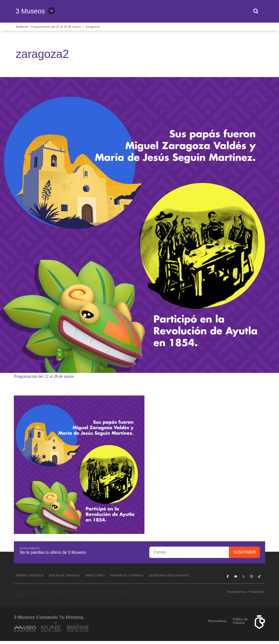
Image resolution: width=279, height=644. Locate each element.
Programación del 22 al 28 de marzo (56, 27)
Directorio (95, 575)
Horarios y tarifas (127, 575)
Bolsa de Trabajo (64, 575)
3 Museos (30, 11)
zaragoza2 (93, 27)
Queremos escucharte (169, 575)
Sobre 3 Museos (30, 575)
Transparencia (236, 592)
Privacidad (256, 592)
